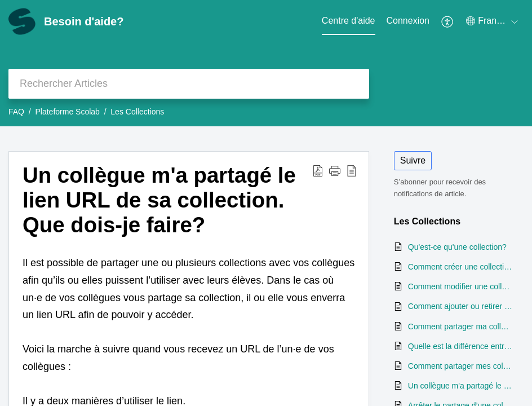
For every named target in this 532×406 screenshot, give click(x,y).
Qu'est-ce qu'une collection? (457, 247)
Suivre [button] (413, 160)
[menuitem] (408, 21)
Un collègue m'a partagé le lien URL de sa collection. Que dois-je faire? (159, 200)
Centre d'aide (349, 21)
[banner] (266, 63)
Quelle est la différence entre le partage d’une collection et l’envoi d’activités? (460, 346)
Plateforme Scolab (67, 112)
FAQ (16, 112)
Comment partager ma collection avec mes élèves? (460, 326)
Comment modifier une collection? (460, 286)
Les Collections (137, 112)
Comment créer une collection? (460, 267)
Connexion (408, 21)
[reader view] (352, 170)
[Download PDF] (318, 170)
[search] (189, 84)
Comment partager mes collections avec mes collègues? (460, 366)
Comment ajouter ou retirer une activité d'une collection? (460, 306)
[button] (335, 170)
